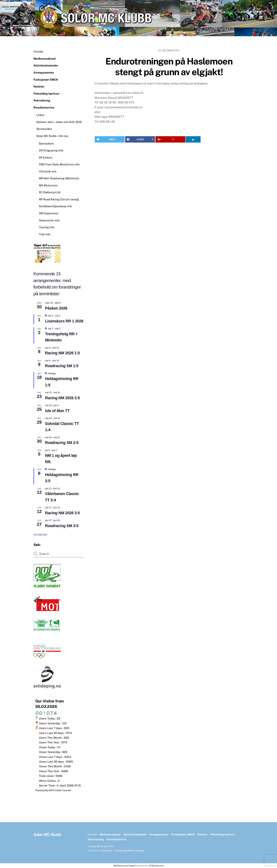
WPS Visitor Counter (60, 790)
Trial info (45, 234)
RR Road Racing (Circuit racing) (59, 199)
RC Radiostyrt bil (50, 192)
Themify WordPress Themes (130, 851)
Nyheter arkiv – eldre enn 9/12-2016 (59, 122)
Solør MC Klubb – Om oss (52, 136)
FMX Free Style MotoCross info (59, 164)
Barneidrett (46, 144)
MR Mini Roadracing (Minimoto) (59, 178)
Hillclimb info (48, 171)
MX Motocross (48, 185)
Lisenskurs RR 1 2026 (64, 321)
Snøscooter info (49, 220)
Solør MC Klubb (99, 846)
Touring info (47, 227)
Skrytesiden (44, 129)
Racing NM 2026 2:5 (63, 398)
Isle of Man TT (57, 411)
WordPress (107, 851)
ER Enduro (46, 157)
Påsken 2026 (56, 308)
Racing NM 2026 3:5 (63, 513)
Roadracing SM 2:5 (62, 443)
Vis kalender (40, 535)
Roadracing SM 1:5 (62, 366)
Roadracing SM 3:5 (62, 526)
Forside (38, 52)
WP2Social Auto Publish (125, 866)
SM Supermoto (49, 213)
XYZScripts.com (156, 866)
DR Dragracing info (51, 150)
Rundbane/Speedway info (56, 206)
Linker (40, 115)
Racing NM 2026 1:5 (63, 353)
